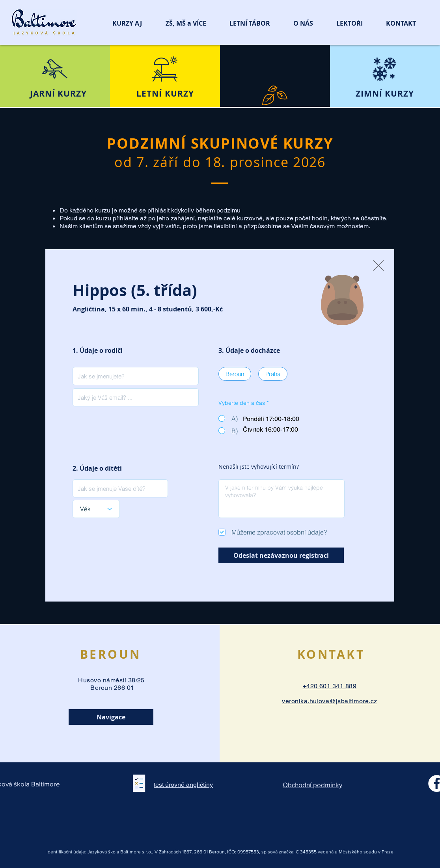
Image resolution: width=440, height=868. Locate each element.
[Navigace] (111, 717)
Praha (273, 373)
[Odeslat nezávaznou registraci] (281, 555)
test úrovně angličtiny (183, 785)
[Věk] (96, 509)
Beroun (235, 373)
